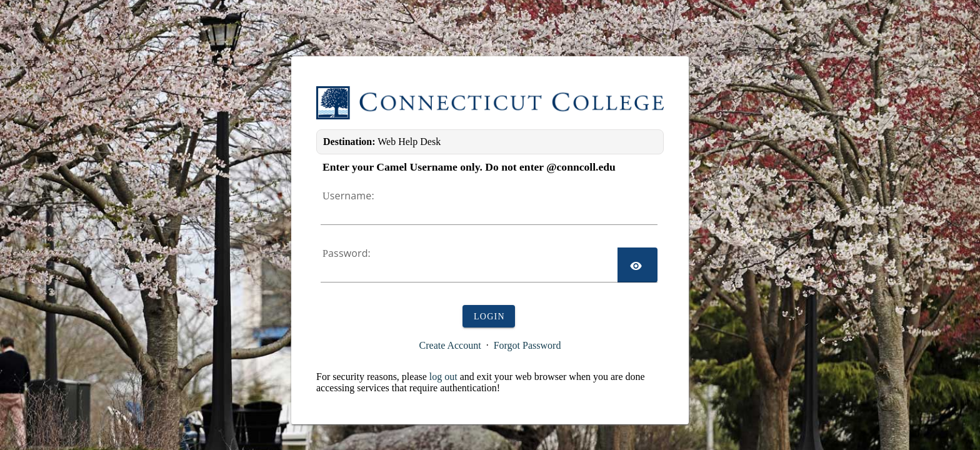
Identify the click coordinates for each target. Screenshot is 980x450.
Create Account (450, 345)
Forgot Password (527, 345)
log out (443, 377)
